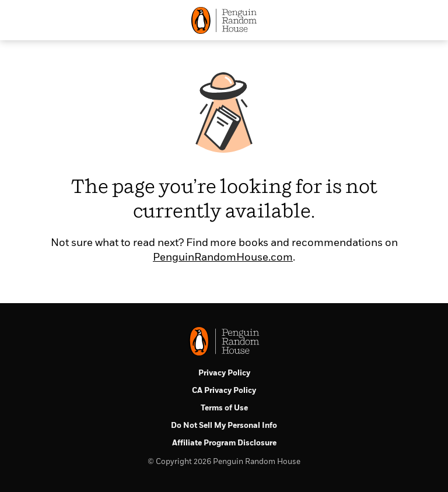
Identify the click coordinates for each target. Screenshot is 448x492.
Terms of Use (224, 408)
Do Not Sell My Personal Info (224, 426)
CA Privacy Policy (224, 391)
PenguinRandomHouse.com (223, 258)
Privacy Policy (224, 373)
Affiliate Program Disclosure (224, 443)
